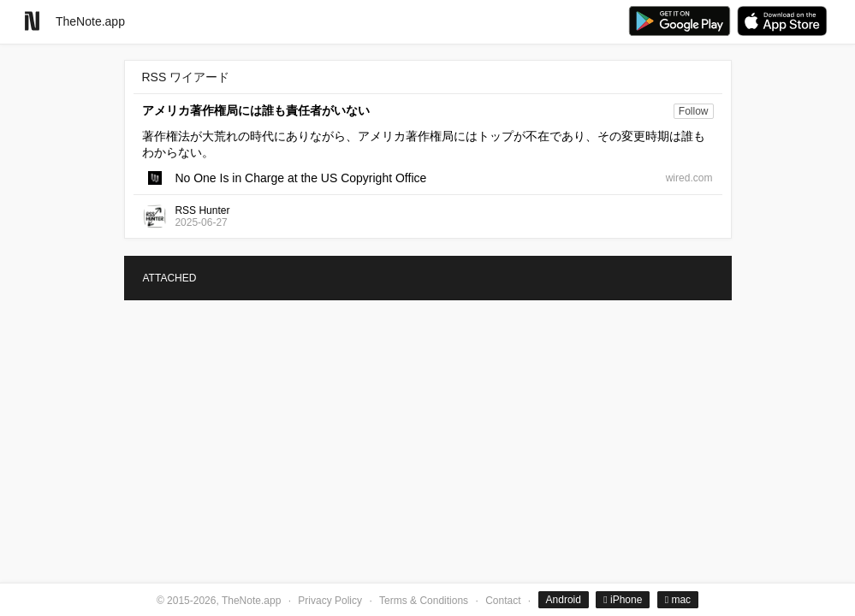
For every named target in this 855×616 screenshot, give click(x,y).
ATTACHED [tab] (170, 278)
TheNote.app (90, 21)
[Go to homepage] (32, 21)
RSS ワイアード (186, 77)
